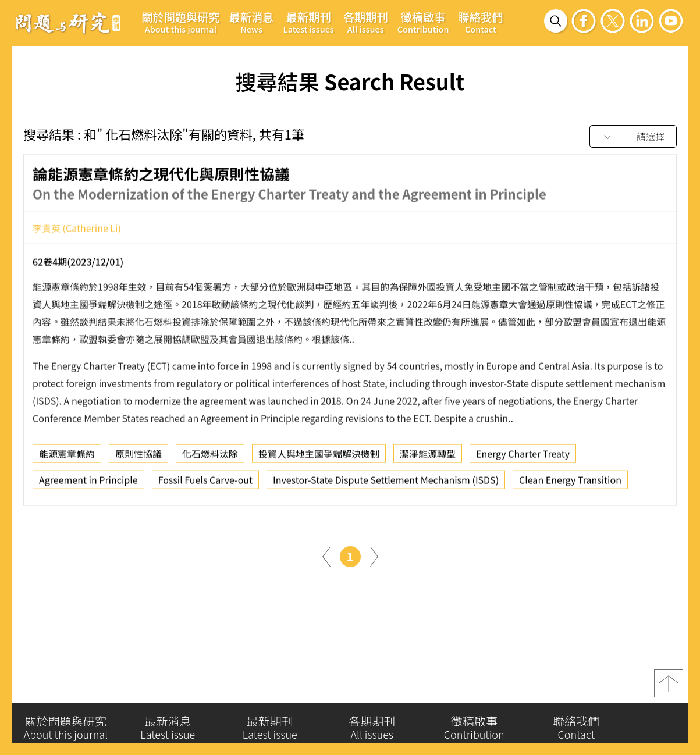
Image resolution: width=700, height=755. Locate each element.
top (669, 688)
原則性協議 (138, 457)
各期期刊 (366, 22)
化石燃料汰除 (210, 457)
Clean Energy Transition (570, 483)
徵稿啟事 (423, 22)
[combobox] (633, 137)
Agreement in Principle (88, 483)
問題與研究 (68, 23)
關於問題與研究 (181, 22)
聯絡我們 (480, 22)
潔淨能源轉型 (428, 457)
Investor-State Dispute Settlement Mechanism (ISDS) (386, 483)
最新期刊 (309, 22)
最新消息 (252, 22)
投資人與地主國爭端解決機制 (319, 457)
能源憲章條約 (67, 457)
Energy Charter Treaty (523, 457)
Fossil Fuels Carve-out (205, 483)
